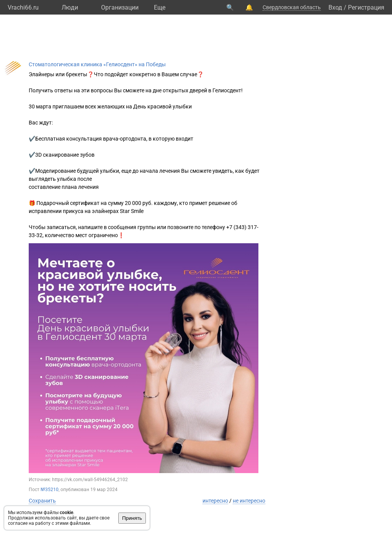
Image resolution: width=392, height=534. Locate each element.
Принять (132, 518)
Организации (120, 7)
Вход (335, 7)
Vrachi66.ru (23, 7)
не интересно (249, 501)
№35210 (50, 490)
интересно (215, 501)
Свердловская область (292, 7)
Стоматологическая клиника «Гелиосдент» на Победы (97, 64)
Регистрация (366, 7)
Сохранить (42, 501)
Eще (160, 7)
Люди (70, 7)
